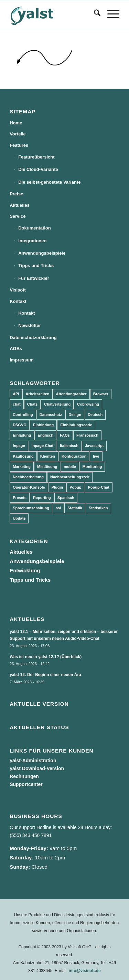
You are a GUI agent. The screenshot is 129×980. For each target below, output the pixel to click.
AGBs (16, 349)
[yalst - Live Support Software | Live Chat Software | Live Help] (53, 14)
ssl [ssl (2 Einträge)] (58, 508)
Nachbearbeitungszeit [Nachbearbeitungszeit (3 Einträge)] (70, 477)
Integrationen (32, 241)
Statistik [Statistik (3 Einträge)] (75, 508)
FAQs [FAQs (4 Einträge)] (65, 435)
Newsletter (30, 325)
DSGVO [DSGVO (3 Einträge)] (20, 425)
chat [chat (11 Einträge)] (17, 404)
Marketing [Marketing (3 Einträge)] (22, 467)
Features (19, 145)
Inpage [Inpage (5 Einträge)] (19, 446)
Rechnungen (24, 776)
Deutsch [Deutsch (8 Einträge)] (95, 415)
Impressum (21, 360)
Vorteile (18, 134)
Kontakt (18, 301)
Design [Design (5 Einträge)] (75, 415)
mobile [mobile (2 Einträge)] (70, 467)
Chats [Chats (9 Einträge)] (33, 404)
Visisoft (18, 290)
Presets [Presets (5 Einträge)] (20, 498)
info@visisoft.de (85, 971)
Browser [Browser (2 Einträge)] (101, 394)
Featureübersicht (36, 157)
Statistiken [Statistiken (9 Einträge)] (98, 508)
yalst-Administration (33, 760)
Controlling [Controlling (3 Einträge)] (23, 415)
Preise (16, 194)
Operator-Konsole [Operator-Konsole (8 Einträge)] (29, 487)
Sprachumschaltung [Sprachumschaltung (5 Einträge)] (31, 508)
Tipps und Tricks (36, 266)
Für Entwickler (34, 278)
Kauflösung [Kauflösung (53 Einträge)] (23, 456)
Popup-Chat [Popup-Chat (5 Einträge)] (98, 487)
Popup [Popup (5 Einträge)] (75, 487)
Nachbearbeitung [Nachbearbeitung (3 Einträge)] (28, 477)
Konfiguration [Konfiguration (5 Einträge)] (74, 456)
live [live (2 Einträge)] (96, 456)
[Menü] (110, 14)
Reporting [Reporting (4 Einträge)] (42, 498)
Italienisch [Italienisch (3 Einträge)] (69, 446)
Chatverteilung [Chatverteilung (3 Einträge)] (57, 404)
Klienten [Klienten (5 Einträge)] (48, 456)
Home (16, 123)
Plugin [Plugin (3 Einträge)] (57, 487)
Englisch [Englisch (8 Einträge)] (45, 435)
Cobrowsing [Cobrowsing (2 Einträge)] (88, 404)
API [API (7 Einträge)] (16, 394)
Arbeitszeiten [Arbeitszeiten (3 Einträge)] (37, 394)
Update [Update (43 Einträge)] (19, 518)
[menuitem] (94, 14)
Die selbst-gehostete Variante (49, 182)
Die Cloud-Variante (38, 169)
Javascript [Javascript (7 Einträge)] (94, 446)
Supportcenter (26, 784)
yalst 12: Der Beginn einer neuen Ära (45, 675)
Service (18, 216)
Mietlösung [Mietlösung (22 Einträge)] (47, 467)
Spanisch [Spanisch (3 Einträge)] (66, 498)
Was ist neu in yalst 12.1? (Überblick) (46, 657)
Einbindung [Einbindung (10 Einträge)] (43, 425)
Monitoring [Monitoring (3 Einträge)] (92, 467)
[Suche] (94, 14)
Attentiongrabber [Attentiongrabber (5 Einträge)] (71, 394)
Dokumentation (35, 228)
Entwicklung (25, 570)
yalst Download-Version (37, 768)
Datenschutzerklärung (33, 338)
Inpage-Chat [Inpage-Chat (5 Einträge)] (43, 446)
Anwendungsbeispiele (42, 253)
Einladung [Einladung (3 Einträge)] (22, 435)
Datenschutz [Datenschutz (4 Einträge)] (51, 415)
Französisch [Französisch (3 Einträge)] (87, 435)
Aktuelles (20, 205)
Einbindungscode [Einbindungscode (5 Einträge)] (76, 425)
